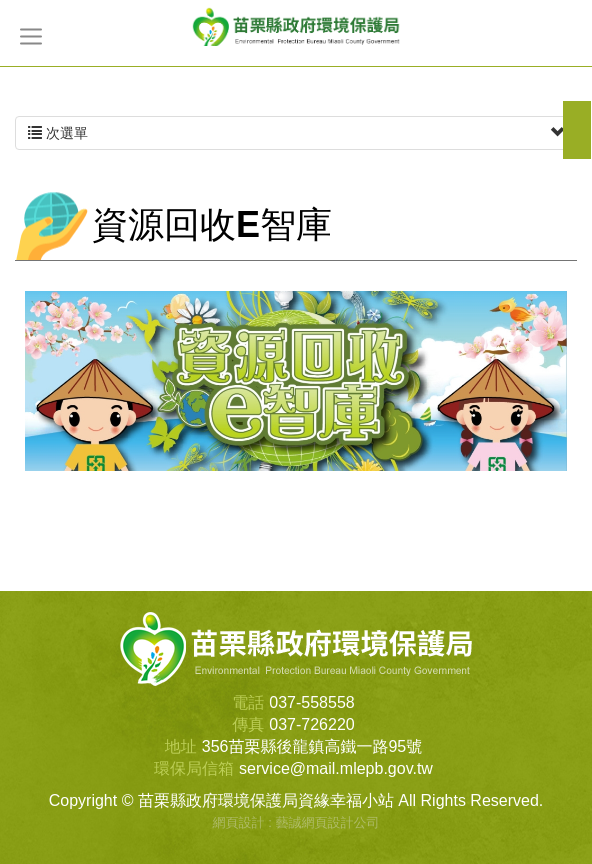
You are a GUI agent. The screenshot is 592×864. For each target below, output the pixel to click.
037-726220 (311, 724)
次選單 (296, 133)
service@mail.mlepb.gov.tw (336, 768)
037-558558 (311, 702)
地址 (181, 746)
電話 (248, 702)
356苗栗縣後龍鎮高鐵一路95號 (312, 746)
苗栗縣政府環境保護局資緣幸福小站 (296, 26)
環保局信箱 (194, 768)
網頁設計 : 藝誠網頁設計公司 (296, 822)
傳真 (248, 724)
